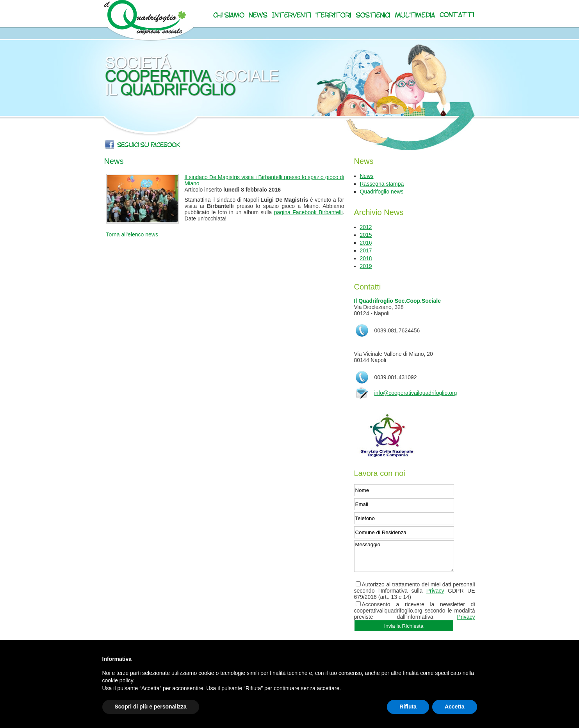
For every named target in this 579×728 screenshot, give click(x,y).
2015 (366, 235)
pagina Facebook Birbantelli (308, 212)
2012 (366, 227)
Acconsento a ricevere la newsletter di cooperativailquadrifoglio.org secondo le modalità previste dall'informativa (415, 611)
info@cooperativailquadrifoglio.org (416, 393)
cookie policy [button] (118, 680)
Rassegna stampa (382, 184)
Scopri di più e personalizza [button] (151, 707)
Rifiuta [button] (408, 707)
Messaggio (404, 556)
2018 (366, 258)
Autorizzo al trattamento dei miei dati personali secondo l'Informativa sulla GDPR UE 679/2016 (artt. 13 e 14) (415, 591)
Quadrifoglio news (382, 192)
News (367, 176)
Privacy (435, 591)
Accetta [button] (455, 707)
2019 (366, 266)
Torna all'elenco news (132, 234)
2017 (366, 250)
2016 (366, 243)
